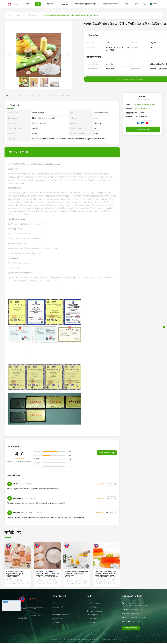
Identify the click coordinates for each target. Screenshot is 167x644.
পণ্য (38, 4)
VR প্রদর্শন (50, 4)
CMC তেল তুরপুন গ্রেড (95, 611)
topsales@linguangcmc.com (145, 104)
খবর (127, 4)
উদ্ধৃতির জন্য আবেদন (111, 4)
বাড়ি (28, 4)
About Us (64, 4)
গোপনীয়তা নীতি (58, 619)
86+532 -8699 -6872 (142, 109)
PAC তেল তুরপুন (93, 615)
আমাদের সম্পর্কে (58, 607)
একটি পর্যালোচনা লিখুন (107, 453)
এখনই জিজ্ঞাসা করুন (143, 129)
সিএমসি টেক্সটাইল (93, 607)
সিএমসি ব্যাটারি (92, 619)
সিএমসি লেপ (91, 623)
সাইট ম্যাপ (56, 623)
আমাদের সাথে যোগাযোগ (60, 615)
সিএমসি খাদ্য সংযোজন (94, 603)
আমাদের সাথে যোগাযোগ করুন (86, 4)
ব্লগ (137, 4)
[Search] (145, 4)
